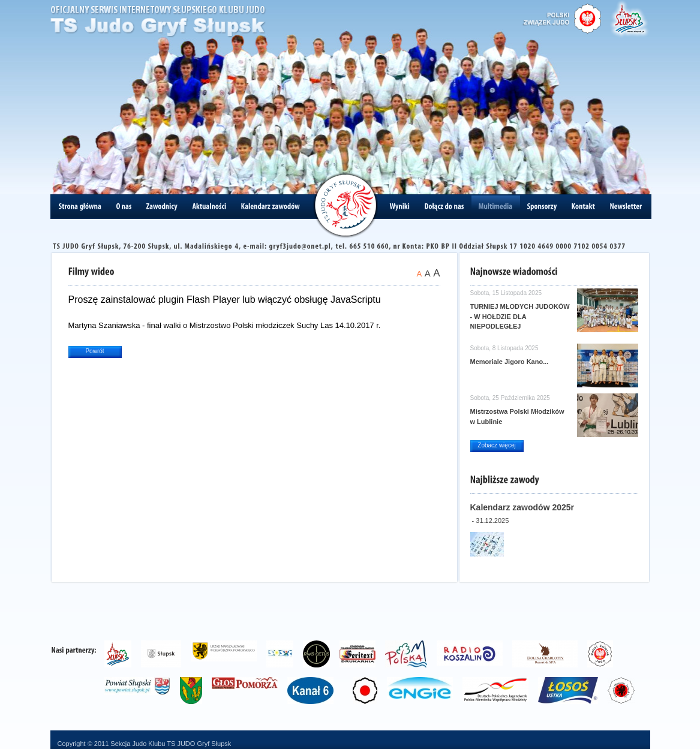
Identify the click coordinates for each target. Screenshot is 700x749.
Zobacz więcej (496, 445)
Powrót (94, 351)
